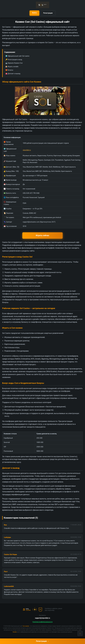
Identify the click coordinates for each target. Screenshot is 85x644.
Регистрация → (42, 641)
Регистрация (48, 13)
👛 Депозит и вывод (13, 74)
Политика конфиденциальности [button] (43, 622)
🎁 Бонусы (9, 70)
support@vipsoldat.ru (42, 618)
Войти (34, 13)
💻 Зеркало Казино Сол (14, 63)
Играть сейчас (42, 235)
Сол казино (26, 626)
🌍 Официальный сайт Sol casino (17, 56)
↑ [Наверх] (80, 634)
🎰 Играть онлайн (12, 67)
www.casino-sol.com (37, 35)
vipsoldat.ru (27, 150)
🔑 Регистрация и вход (14, 60)
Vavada (15, 632)
